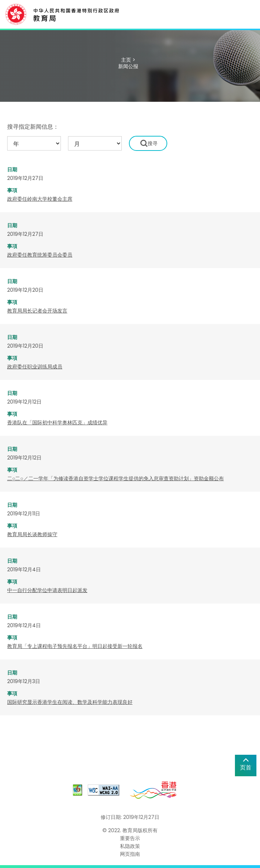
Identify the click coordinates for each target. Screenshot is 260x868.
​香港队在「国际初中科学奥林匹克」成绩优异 (57, 423)
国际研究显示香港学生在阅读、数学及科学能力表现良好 (70, 702)
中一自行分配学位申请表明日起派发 (47, 590)
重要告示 (130, 838)
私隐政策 (130, 846)
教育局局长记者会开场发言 (37, 311)
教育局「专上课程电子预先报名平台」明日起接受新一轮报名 (75, 646)
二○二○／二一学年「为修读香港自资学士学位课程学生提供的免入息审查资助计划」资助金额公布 (115, 478)
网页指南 (130, 854)
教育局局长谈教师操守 (32, 534)
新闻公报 (128, 66)
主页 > (128, 60)
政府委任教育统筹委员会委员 (40, 255)
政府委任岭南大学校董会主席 (40, 199)
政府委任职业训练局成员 (35, 367)
